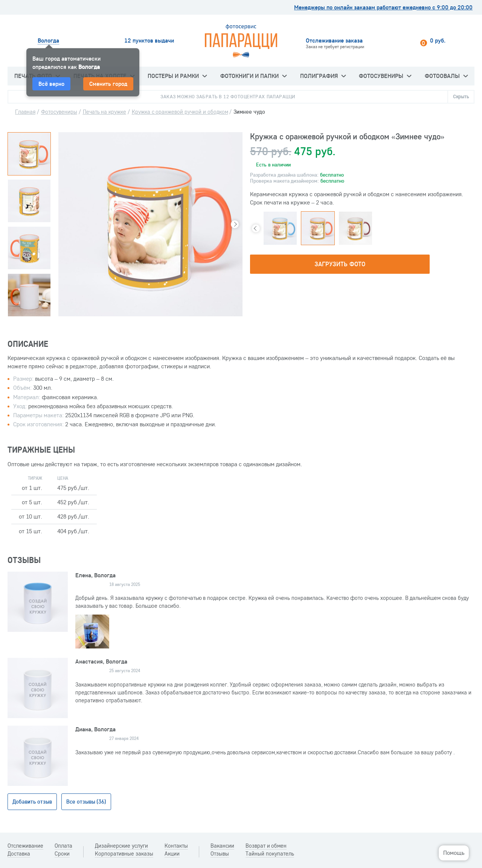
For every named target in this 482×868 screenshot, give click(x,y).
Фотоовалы (446, 76)
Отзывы (220, 854)
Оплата (63, 846)
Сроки (62, 854)
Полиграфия (323, 76)
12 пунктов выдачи (149, 40)
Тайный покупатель (270, 854)
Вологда (48, 40)
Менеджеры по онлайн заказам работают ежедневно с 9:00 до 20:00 (383, 7)
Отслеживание (25, 846)
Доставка (19, 854)
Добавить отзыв (32, 802)
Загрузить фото (340, 264)
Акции (172, 854)
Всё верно (51, 84)
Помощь (454, 853)
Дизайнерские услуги (121, 846)
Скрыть (461, 96)
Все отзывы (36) (86, 802)
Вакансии (222, 846)
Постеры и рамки (177, 76)
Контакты (176, 846)
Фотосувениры (385, 76)
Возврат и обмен (266, 846)
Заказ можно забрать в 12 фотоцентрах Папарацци (228, 96)
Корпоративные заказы (124, 854)
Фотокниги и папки (253, 76)
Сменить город (108, 84)
